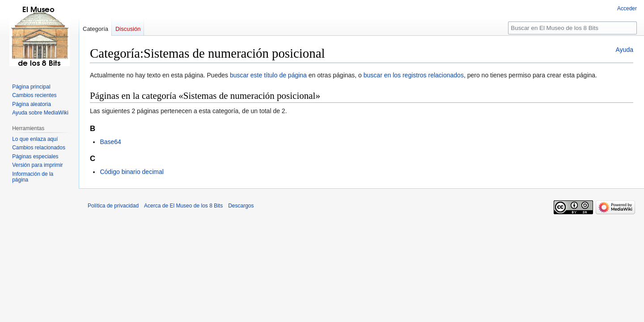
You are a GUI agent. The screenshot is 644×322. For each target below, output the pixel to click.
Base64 (110, 142)
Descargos (241, 206)
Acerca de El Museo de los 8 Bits (183, 206)
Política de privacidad (113, 206)
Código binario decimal (131, 172)
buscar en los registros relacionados (414, 75)
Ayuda (625, 50)
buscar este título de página (268, 75)
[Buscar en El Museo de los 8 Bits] (572, 28)
